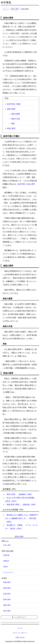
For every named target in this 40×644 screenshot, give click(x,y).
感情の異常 (7, 605)
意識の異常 (7, 582)
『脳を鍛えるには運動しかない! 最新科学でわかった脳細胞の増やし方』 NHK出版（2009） (22, 518)
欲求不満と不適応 (14, 104)
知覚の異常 (7, 588)
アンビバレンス (8, 572)
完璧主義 (6, 555)
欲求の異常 (7, 611)
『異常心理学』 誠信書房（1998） (19, 494)
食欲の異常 (11, 109)
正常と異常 (7, 545)
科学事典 (6, 3)
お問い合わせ (20, 637)
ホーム (6, 9)
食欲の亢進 (16, 119)
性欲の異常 (11, 128)
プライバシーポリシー (20, 633)
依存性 (5, 567)
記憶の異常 (7, 594)
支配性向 (6, 561)
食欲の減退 (16, 114)
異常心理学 (15, 9)
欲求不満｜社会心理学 (26, 184)
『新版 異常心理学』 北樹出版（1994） (21, 505)
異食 (13, 124)
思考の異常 (7, 599)
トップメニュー (20, 617)
